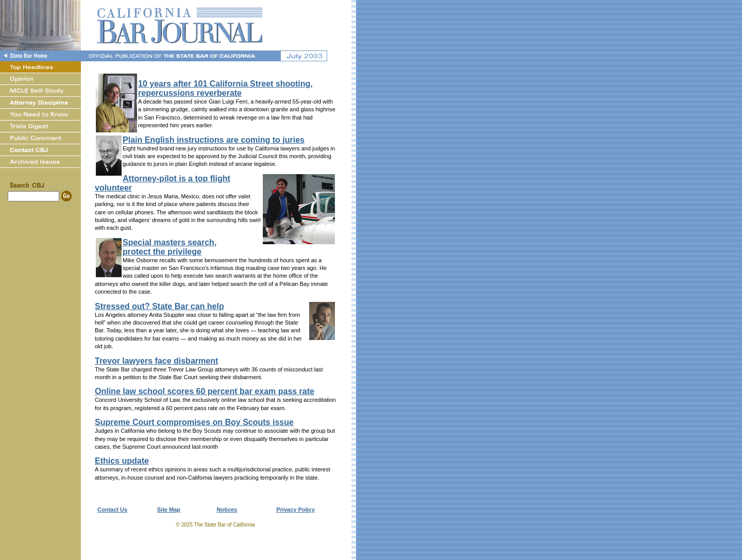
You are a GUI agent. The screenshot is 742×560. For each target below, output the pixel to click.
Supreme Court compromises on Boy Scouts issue (194, 422)
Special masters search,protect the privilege (170, 247)
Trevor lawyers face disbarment (156, 361)
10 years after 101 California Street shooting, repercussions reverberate (225, 88)
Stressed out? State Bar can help (159, 306)
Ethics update (122, 461)
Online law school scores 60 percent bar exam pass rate (205, 391)
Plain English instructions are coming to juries (214, 140)
